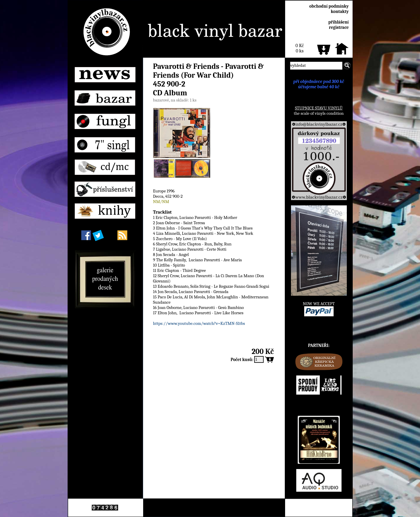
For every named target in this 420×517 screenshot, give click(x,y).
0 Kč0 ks (299, 48)
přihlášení (339, 22)
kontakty (340, 11)
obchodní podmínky (329, 6)
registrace (339, 27)
